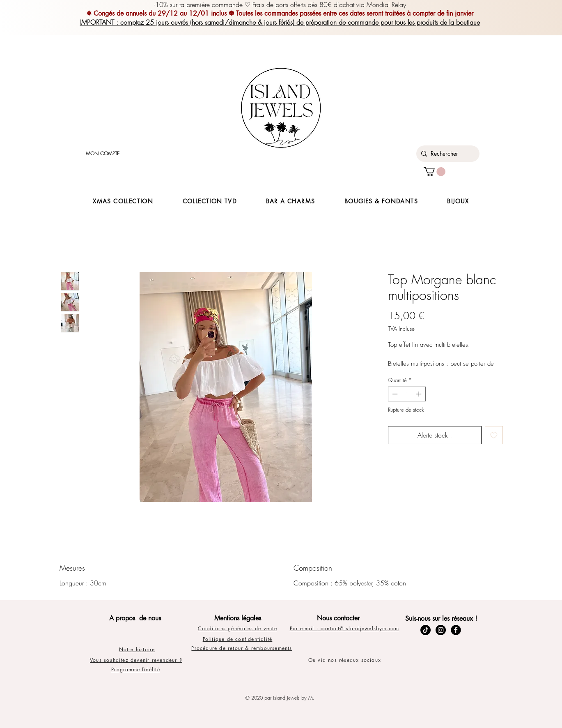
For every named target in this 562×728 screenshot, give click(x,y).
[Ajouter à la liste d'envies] (494, 435)
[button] (435, 172)
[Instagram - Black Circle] (441, 630)
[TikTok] (426, 630)
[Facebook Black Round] (456, 630)
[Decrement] (394, 394)
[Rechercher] (446, 154)
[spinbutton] (407, 394)
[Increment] (420, 394)
